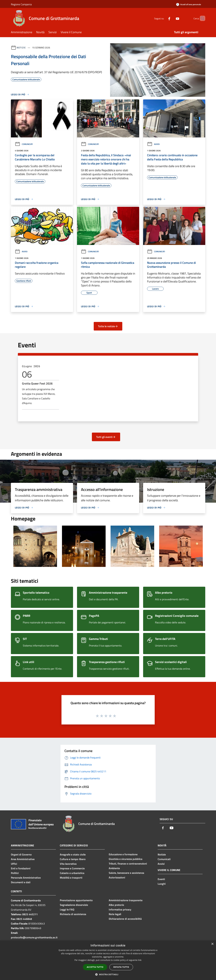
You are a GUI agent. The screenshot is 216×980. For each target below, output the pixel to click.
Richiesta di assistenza (73, 914)
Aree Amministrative (23, 859)
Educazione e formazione (123, 854)
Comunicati (24, 144)
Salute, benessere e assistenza (126, 873)
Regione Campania (21, 4)
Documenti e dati (21, 882)
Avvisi (153, 144)
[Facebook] (164, 18)
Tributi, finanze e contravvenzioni (128, 864)
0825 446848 (24, 919)
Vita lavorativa (68, 864)
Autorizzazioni (117, 877)
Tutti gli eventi (106, 437)
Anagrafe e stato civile (73, 854)
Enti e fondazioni (21, 868)
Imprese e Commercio (72, 868)
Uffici (14, 864)
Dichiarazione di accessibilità (125, 919)
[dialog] (108, 960)
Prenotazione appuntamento (76, 900)
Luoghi (162, 884)
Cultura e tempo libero (73, 859)
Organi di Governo (21, 854)
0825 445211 (30, 914)
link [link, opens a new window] (140, 960)
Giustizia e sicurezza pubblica (126, 859)
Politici (15, 873)
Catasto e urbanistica (72, 873)
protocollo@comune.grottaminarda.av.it (34, 937)
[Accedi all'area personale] (189, 4)
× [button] (212, 944)
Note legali (115, 914)
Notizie (21, 47)
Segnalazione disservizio (74, 905)
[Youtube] (172, 18)
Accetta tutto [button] (95, 967)
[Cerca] (201, 18)
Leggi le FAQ (67, 909)
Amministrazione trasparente (126, 900)
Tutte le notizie (108, 326)
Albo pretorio (116, 905)
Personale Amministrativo (26, 878)
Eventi (161, 879)
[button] (108, 974)
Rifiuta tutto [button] (121, 967)
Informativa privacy (120, 909)
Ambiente (114, 868)
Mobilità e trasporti (71, 878)
